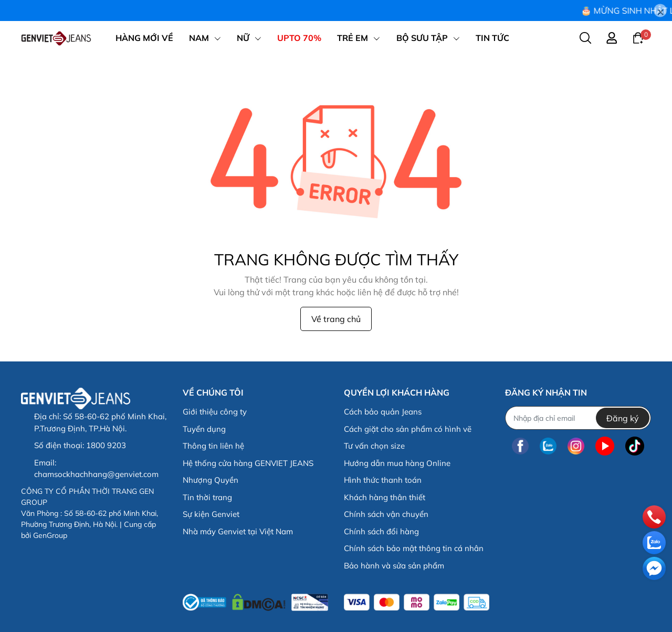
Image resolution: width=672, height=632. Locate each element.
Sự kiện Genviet (211, 514)
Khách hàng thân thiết (385, 497)
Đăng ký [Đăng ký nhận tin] (623, 418)
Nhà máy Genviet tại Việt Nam (238, 531)
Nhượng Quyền (211, 480)
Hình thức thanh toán (383, 480)
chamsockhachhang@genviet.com (96, 474)
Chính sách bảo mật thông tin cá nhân (414, 548)
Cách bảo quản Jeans (383, 412)
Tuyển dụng (204, 429)
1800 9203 (106, 445)
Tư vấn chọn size (374, 446)
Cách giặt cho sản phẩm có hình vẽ (408, 429)
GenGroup (50, 535)
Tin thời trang (207, 497)
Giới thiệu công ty (215, 412)
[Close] (660, 11)
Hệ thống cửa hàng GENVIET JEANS (248, 463)
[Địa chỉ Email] (578, 418)
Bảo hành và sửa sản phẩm (394, 566)
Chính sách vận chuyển (386, 514)
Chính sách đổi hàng (381, 531)
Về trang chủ (336, 319)
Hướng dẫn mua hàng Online (397, 463)
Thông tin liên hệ (213, 446)
